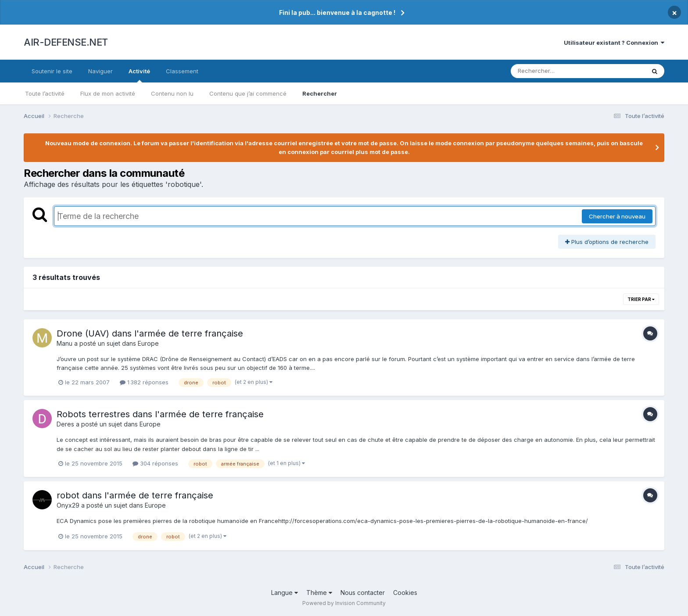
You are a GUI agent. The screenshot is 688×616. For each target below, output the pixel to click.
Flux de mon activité (108, 93)
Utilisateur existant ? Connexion (614, 43)
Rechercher (320, 93)
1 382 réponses (144, 382)
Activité (139, 75)
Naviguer (100, 71)
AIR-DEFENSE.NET (66, 42)
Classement (182, 71)
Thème (319, 593)
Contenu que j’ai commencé (248, 93)
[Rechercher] (553, 71)
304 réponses (155, 463)
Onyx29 (68, 505)
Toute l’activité (45, 93)
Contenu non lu (172, 93)
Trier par (641, 299)
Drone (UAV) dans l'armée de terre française (150, 333)
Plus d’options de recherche (607, 242)
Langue (285, 593)
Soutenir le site (52, 71)
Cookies (405, 593)
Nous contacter (363, 593)
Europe (148, 343)
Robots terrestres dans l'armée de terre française (160, 414)
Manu (64, 343)
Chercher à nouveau (617, 216)
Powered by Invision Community (344, 603)
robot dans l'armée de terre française (135, 495)
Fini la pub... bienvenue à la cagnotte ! (337, 13)
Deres (65, 424)
